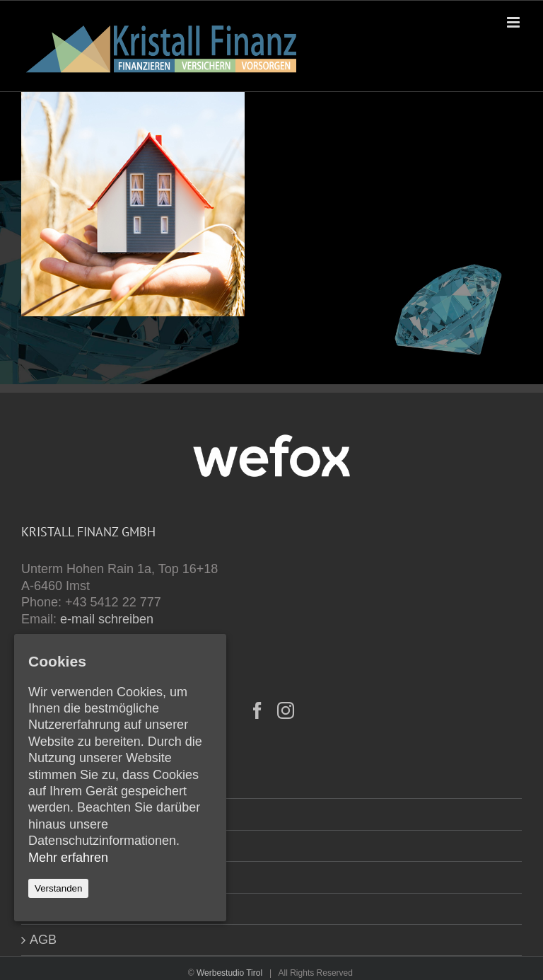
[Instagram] (286, 710)
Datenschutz (65, 909)
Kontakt (51, 814)
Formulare (59, 846)
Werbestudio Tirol (229, 973)
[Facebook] (257, 710)
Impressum (61, 877)
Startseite (57, 783)
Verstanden (58, 888)
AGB (43, 940)
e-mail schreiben (107, 619)
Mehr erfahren (68, 858)
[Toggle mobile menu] (514, 22)
